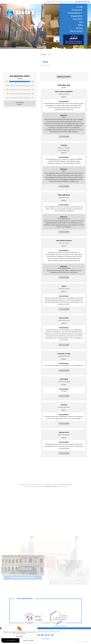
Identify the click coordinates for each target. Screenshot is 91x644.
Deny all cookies (28, 640)
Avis (81, 22)
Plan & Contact (76, 31)
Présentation (77, 10)
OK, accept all (10, 640)
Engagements (77, 16)
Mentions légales (86, 642)
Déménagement (75, 13)
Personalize (19, 636)
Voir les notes (64, 137)
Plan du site (79, 642)
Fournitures (78, 19)
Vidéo (80, 25)
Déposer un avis (64, 77)
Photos (79, 28)
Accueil (79, 7)
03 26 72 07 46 (82, 2)
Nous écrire (46, 638)
